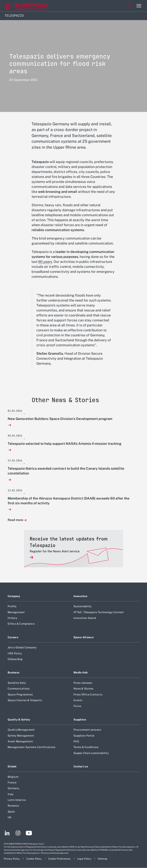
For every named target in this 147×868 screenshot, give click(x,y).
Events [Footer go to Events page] (78, 700)
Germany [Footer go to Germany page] (13, 788)
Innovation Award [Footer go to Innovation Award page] (85, 618)
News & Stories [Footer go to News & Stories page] (83, 689)
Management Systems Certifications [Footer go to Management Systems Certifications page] (31, 747)
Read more (15, 520)
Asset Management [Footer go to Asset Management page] (20, 741)
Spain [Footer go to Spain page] (11, 812)
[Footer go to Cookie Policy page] (34, 859)
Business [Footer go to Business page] (13, 672)
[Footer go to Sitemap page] (102, 859)
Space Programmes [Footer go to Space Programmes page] (20, 694)
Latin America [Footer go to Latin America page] (17, 800)
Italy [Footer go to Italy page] (11, 794)
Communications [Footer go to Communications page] (19, 689)
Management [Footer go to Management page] (16, 612)
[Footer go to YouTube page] (29, 834)
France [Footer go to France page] (12, 782)
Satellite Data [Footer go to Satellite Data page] (17, 683)
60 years (45, 262)
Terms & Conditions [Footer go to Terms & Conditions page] (86, 747)
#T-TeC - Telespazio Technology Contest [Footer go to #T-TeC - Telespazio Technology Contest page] (99, 612)
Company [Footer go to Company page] (14, 596)
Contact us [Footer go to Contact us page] (81, 766)
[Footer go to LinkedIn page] (7, 834)
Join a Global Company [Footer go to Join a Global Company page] (22, 647)
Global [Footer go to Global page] (12, 766)
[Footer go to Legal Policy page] (85, 859)
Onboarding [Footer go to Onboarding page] (15, 659)
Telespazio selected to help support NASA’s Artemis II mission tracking (65, 444)
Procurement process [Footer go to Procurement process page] (87, 730)
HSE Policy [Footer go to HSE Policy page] (15, 653)
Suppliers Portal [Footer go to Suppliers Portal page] (84, 736)
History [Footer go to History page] (12, 618)
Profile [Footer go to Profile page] (12, 606)
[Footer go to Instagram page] (18, 834)
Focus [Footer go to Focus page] (77, 706)
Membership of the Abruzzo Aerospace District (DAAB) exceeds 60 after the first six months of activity (69, 501)
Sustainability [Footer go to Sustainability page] (83, 606)
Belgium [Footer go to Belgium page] (13, 777)
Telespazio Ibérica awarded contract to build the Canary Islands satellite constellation (66, 471)
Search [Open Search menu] (131, 6)
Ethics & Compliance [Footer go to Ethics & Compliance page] (21, 624)
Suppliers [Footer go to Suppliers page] (80, 720)
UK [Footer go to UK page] (10, 817)
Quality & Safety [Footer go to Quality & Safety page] (19, 720)
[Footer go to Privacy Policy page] (12, 859)
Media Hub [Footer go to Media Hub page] (81, 672)
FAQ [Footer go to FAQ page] (76, 741)
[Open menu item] (139, 6)
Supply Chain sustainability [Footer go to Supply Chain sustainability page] (91, 753)
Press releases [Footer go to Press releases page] (83, 683)
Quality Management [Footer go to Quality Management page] (21, 730)
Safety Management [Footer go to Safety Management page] (21, 736)
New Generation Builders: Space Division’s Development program (60, 419)
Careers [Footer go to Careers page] (13, 637)
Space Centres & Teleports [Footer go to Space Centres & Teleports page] (25, 700)
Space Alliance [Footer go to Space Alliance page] (84, 637)
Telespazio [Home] (14, 16)
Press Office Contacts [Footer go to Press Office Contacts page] (88, 694)
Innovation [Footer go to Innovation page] (80, 596)
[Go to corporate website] (19, 6)
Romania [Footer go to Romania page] (13, 806)
